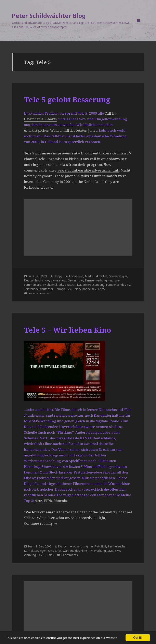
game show (58, 280)
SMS (110, 551)
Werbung (100, 551)
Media (89, 276)
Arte (38, 501)
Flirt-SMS (100, 546)
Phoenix (60, 501)
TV (128, 285)
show (46, 280)
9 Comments (69, 555)
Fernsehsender (116, 285)
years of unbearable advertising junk (88, 170)
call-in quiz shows (105, 159)
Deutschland (32, 280)
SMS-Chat (55, 551)
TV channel (50, 285)
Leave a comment (40, 293)
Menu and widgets (138, 26)
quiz (125, 276)
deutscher (46, 289)
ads (61, 285)
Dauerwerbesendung (91, 285)
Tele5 (101, 289)
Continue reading (41, 523)
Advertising (76, 276)
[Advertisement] (78, 227)
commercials (32, 285)
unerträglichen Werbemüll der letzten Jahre (61, 130)
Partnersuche (117, 546)
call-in (103, 276)
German (60, 289)
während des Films (75, 551)
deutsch (70, 285)
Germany (115, 276)
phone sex (89, 289)
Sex (69, 289)
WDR (48, 501)
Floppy (58, 276)
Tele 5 (77, 289)
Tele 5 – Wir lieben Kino (68, 330)
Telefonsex (31, 289)
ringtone (114, 280)
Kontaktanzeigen (35, 551)
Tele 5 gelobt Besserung (67, 99)
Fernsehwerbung (96, 280)
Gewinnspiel (75, 280)
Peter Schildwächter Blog (49, 16)
